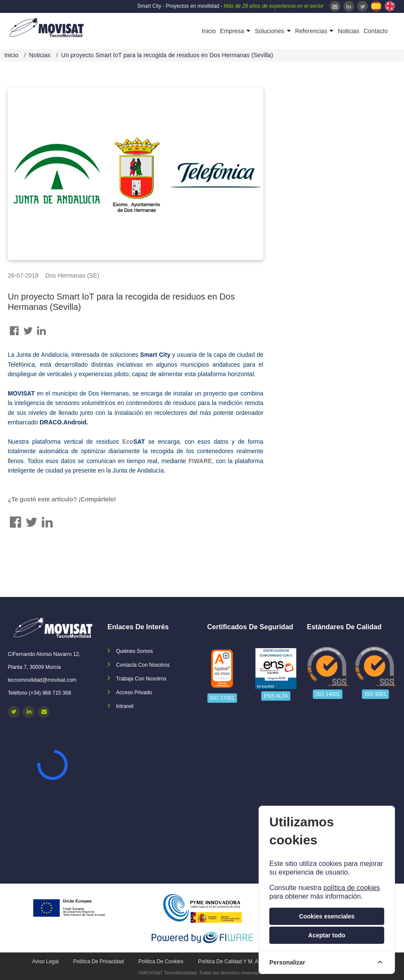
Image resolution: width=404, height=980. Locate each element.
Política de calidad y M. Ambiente (237, 961)
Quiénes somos (134, 651)
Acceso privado (134, 692)
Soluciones (270, 31)
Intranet (125, 706)
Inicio (209, 31)
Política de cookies (161, 961)
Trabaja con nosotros (141, 679)
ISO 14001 (328, 694)
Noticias (348, 31)
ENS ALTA (276, 696)
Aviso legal (46, 961)
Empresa (232, 31)
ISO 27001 (222, 698)
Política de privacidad (98, 961)
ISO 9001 (375, 694)
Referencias (311, 31)
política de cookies (352, 888)
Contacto (376, 31)
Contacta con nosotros (143, 665)
